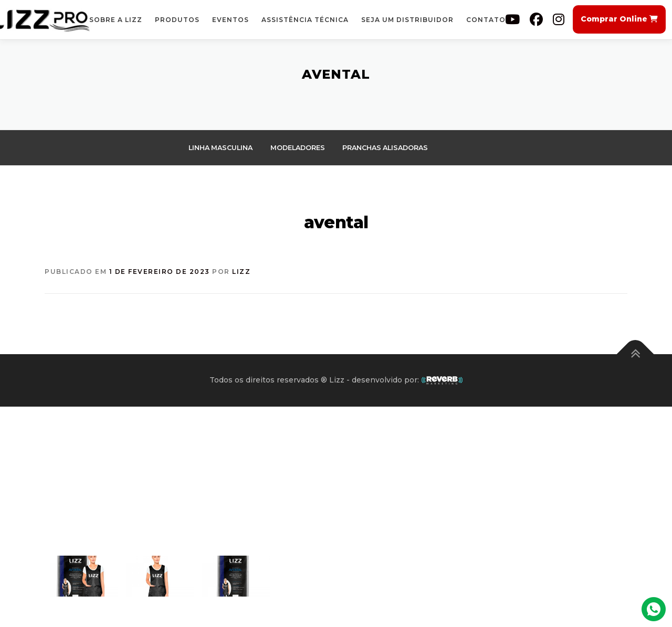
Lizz (241, 272)
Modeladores (302, 147)
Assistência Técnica (305, 20)
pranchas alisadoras (394, 147)
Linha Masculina (222, 147)
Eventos (230, 20)
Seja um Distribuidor (407, 20)
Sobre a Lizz (116, 20)
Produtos (177, 20)
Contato (486, 20)
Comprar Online (619, 19)
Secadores (211, 169)
